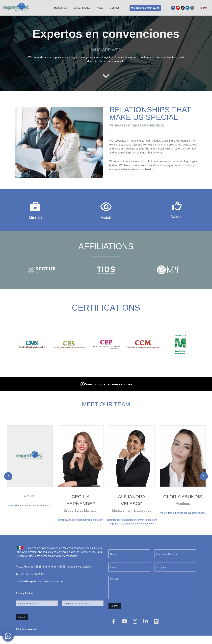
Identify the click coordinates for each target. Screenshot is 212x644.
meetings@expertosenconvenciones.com (183, 513)
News (100, 8)
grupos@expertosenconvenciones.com (30, 505)
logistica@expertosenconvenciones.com (132, 524)
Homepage (60, 8)
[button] (8, 476)
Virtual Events (82, 8)
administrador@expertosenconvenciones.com (132, 520)
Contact (114, 8)
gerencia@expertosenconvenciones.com (81, 520)
